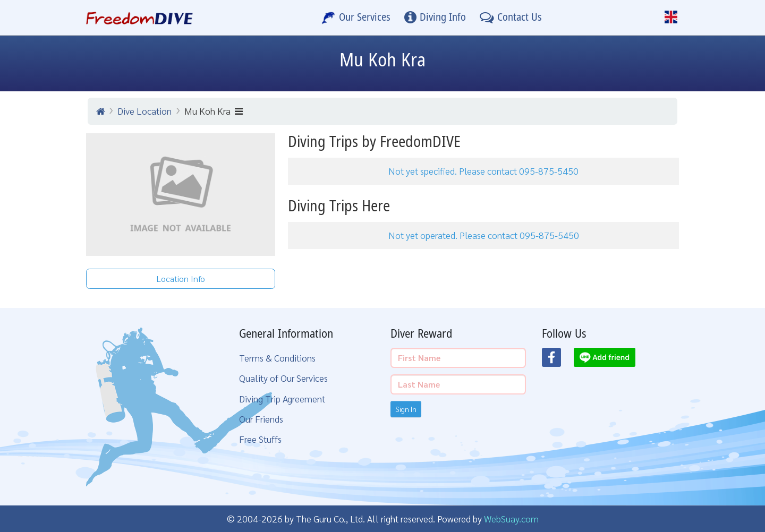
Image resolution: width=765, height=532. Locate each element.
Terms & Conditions (277, 358)
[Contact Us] (511, 18)
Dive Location (144, 111)
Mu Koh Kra (214, 111)
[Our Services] (356, 18)
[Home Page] (139, 18)
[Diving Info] (435, 18)
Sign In (406, 409)
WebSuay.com (511, 518)
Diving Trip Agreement (282, 398)
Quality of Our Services (283, 378)
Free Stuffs (260, 439)
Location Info (181, 278)
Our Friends (261, 419)
